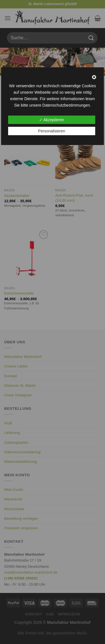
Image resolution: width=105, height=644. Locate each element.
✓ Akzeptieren (52, 120)
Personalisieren (52, 131)
